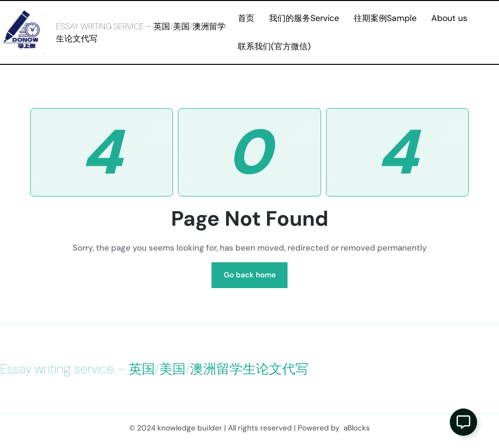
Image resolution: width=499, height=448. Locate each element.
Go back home (250, 275)
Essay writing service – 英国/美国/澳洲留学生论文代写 (154, 369)
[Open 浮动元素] (463, 422)
